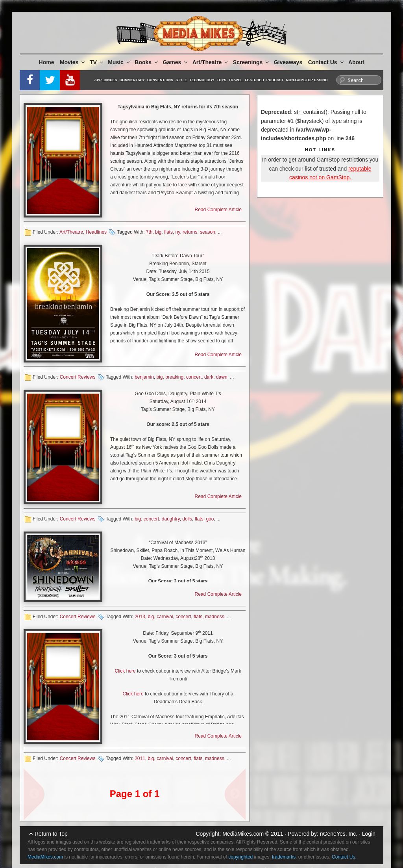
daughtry (171, 519)
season (208, 232)
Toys (222, 80)
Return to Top (51, 834)
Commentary (132, 80)
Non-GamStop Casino (307, 80)
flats (168, 232)
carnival (165, 617)
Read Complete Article (218, 210)
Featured (254, 80)
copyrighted (240, 857)
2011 (140, 758)
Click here (125, 671)
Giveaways (288, 62)
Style (181, 80)
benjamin (144, 377)
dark (209, 377)
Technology (202, 80)
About (356, 62)
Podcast (275, 80)
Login (369, 834)
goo (210, 519)
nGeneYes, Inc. (339, 834)
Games (176, 62)
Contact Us (326, 62)
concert (194, 377)
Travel (236, 80)
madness (215, 617)
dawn (222, 377)
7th (149, 232)
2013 (140, 617)
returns (190, 232)
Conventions (160, 80)
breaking (174, 377)
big (158, 232)
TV (97, 62)
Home (47, 62)
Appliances (106, 80)
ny (178, 232)
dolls (187, 519)
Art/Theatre (211, 62)
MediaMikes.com (243, 834)
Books (147, 62)
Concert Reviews (78, 377)
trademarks (284, 857)
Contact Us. (344, 857)
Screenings (251, 62)
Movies (73, 62)
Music (119, 62)
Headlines (96, 232)
